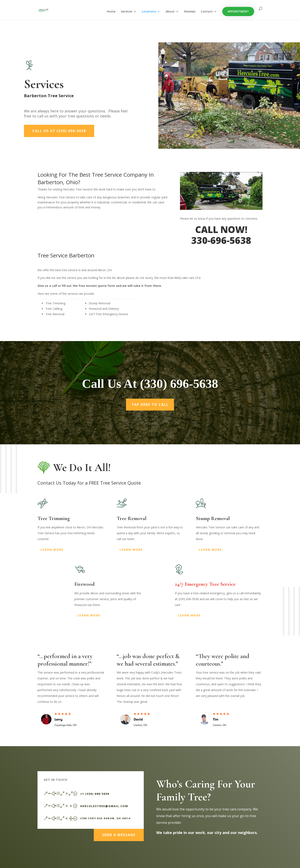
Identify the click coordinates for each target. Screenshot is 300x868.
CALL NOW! (221, 229)
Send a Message (119, 833)
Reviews (190, 12)
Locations (149, 12)
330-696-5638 (221, 240)
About (170, 12)
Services (127, 12)
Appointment (238, 11)
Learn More (52, 550)
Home (111, 12)
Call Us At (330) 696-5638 (59, 131)
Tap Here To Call (150, 409)
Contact (207, 12)
